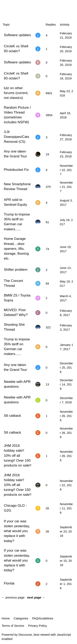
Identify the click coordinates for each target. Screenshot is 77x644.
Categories (21, 618)
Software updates (17, 35)
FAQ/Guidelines (43, 618)
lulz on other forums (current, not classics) (16, 93)
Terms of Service (13, 626)
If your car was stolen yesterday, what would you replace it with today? (17, 531)
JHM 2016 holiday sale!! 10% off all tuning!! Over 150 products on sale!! (18, 455)
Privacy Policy (37, 626)
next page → (36, 597)
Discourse (25, 635)
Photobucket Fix (16, 170)
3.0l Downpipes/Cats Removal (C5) (16, 137)
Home (6, 618)
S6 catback (12, 416)
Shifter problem (16, 270)
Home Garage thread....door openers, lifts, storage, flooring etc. (16, 248)
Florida (9, 583)
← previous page (13, 597)
